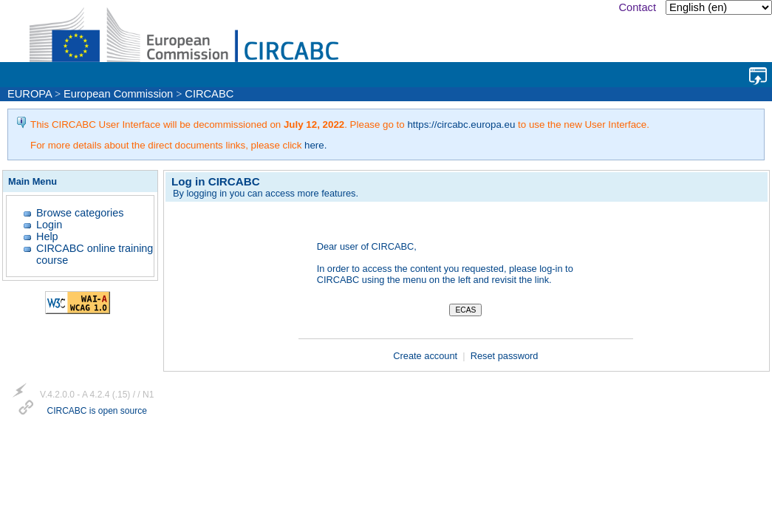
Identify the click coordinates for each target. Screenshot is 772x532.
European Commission (118, 94)
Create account (426, 356)
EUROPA (30, 94)
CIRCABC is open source (96, 412)
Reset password (505, 356)
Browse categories (80, 213)
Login (49, 225)
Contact (637, 7)
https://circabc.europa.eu (461, 125)
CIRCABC (209, 94)
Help (47, 236)
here (314, 145)
